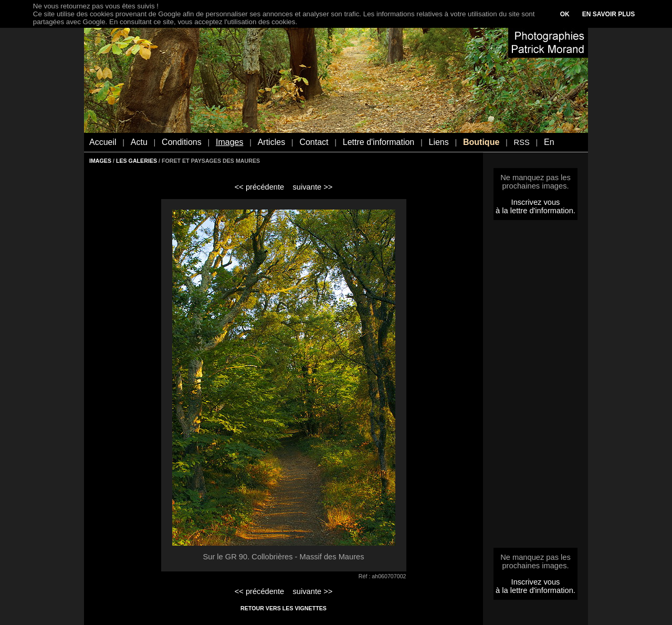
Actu (139, 142)
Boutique (481, 142)
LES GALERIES (136, 161)
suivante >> (313, 187)
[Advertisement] (535, 387)
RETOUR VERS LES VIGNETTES (283, 608)
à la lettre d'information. (535, 211)
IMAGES (100, 161)
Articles (271, 142)
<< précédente (260, 187)
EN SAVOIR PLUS (608, 14)
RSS (522, 142)
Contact (314, 142)
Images (229, 142)
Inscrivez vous (536, 202)
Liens (438, 142)
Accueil (103, 142)
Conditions (182, 142)
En (549, 142)
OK (565, 14)
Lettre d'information (379, 142)
